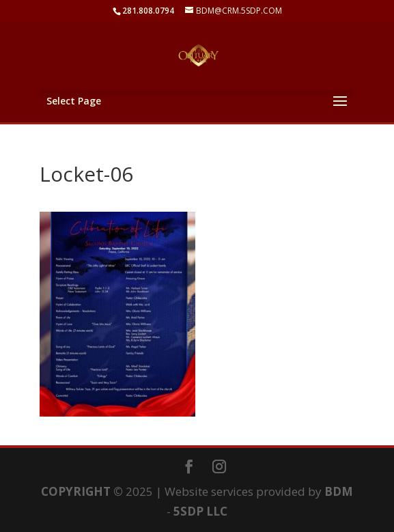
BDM (339, 491)
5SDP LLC (200, 511)
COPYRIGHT (76, 491)
